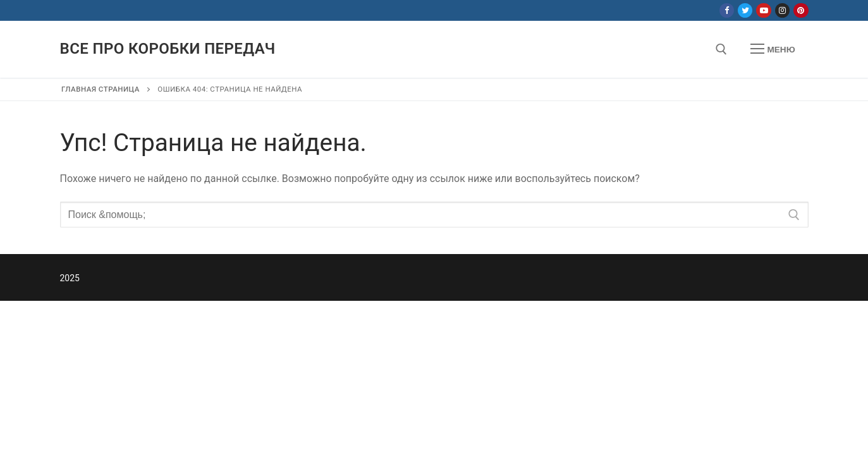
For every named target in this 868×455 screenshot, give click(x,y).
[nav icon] (773, 49)
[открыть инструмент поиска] (721, 49)
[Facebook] (727, 10)
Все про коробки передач (168, 49)
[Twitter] (745, 10)
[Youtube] (763, 10)
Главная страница (101, 89)
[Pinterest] (801, 10)
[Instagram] (782, 10)
